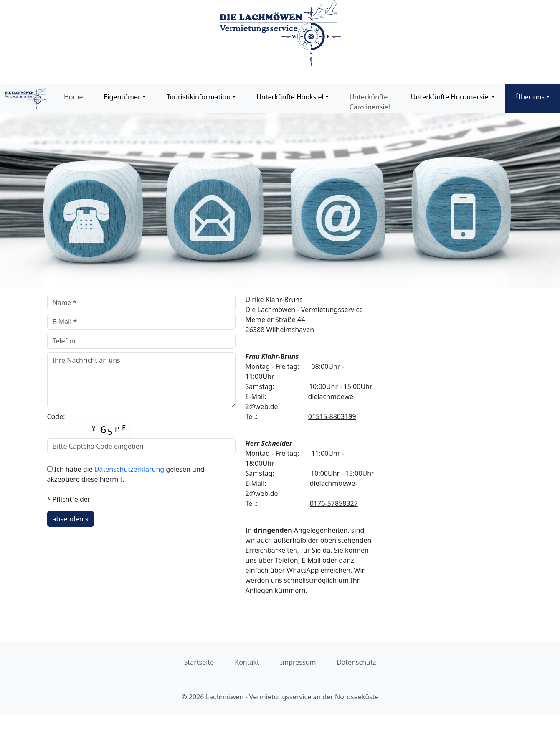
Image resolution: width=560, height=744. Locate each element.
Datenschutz (357, 662)
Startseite (199, 662)
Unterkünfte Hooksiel (290, 97)
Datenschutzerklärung (129, 469)
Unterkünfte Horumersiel (450, 97)
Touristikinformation (199, 97)
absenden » (71, 519)
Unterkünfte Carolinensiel (370, 102)
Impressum (298, 662)
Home (73, 97)
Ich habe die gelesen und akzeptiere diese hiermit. (126, 474)
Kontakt (247, 662)
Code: (89, 425)
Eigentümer (122, 97)
